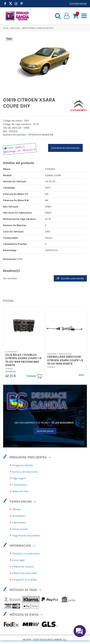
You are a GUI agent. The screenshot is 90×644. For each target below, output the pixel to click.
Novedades (19, 516)
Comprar (34, 376)
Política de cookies (23, 567)
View (81, 375)
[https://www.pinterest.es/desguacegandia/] (11, 4)
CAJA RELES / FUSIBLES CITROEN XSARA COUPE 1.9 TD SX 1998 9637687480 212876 (23, 360)
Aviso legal (18, 560)
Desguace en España (25, 580)
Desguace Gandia (22, 465)
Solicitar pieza (45, 431)
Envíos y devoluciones (25, 472)
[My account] (67, 16)
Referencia (9, 259)
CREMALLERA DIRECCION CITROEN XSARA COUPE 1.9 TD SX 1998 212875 (65, 360)
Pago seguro (19, 478)
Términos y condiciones (26, 554)
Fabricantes (19, 523)
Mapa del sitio (20, 491)
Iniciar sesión (20, 529)
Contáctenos (78, 4)
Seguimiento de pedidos (26, 536)
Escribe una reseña (70, 278)
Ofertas (17, 509)
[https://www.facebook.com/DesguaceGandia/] (5, 4)
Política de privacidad (25, 573)
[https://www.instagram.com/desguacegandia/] (16, 4)
